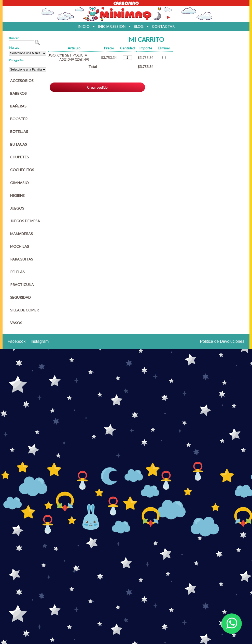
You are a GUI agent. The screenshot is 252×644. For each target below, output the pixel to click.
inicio (84, 26)
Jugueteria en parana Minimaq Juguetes (126, 14)
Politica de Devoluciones (222, 341)
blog (139, 26)
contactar (163, 26)
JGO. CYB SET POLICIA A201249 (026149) (69, 57)
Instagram (40, 341)
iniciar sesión (112, 26)
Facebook (17, 341)
